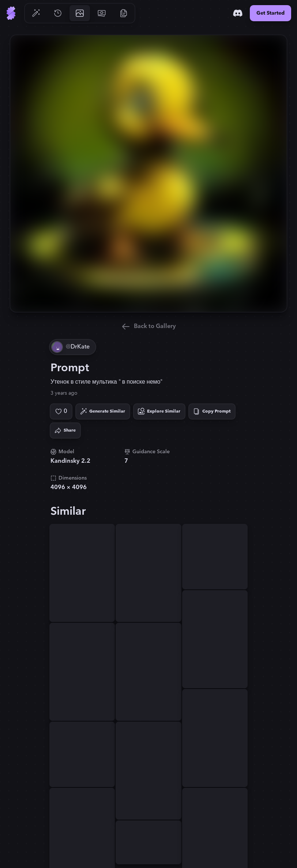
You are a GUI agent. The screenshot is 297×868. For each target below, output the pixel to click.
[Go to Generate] (36, 13)
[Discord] (238, 13)
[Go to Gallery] (80, 13)
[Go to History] (58, 13)
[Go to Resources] (124, 13)
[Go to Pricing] (102, 13)
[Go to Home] (11, 13)
